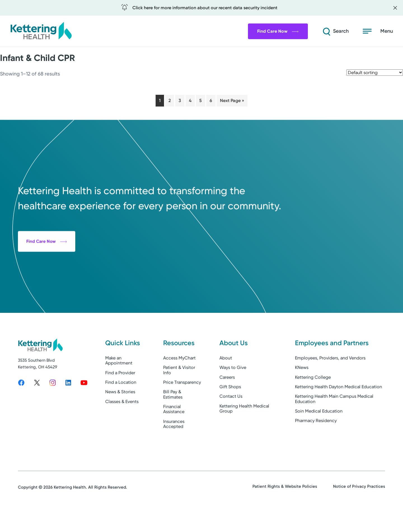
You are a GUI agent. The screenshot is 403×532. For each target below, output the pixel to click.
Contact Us (231, 420)
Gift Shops (230, 410)
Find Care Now (270, 31)
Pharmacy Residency (316, 444)
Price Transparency (182, 406)
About (226, 381)
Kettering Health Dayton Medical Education (338, 410)
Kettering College (313, 400)
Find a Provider (120, 396)
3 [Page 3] (180, 101)
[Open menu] (378, 31)
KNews (302, 391)
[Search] (331, 31)
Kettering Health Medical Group (244, 432)
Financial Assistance (174, 433)
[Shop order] (375, 73)
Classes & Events (122, 425)
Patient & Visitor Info (179, 393)
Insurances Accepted (174, 447)
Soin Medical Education (319, 435)
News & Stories (120, 415)
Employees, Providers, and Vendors (330, 381)
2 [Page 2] (170, 101)
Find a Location (121, 406)
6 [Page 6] (211, 101)
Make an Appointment (119, 384)
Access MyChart (179, 381)
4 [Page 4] (190, 101)
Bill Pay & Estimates (173, 418)
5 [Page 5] (201, 101)
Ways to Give (233, 391)
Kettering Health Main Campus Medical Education (334, 422)
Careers (227, 400)
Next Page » (232, 101)
